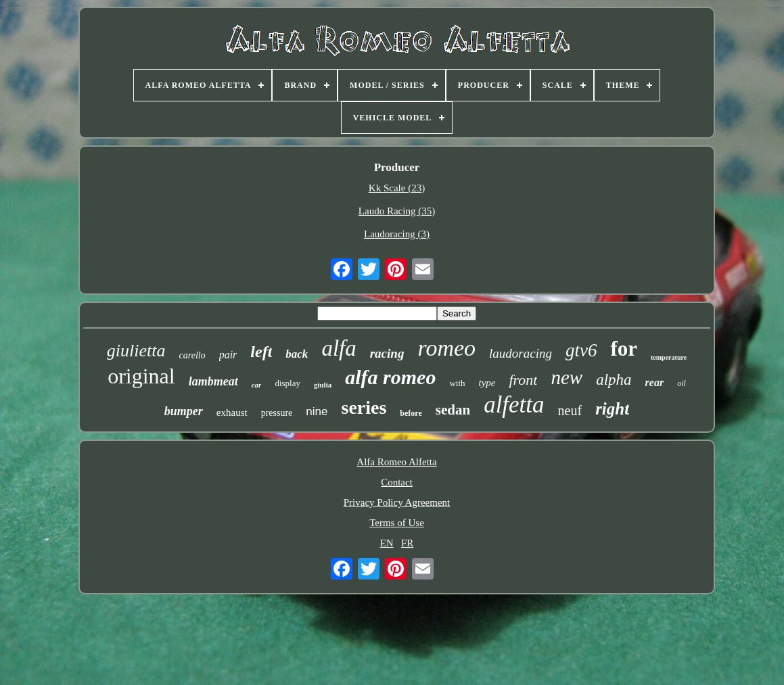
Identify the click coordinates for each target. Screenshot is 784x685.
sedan (453, 410)
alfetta (514, 405)
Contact (397, 482)
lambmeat (213, 381)
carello (192, 355)
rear (655, 382)
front (524, 380)
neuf (570, 410)
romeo (446, 348)
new (567, 377)
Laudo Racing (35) (397, 211)
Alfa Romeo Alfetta (396, 462)
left (261, 352)
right (612, 409)
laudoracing (521, 353)
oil (682, 383)
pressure (277, 413)
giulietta (136, 351)
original (141, 376)
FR (407, 543)
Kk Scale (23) (397, 188)
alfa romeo (390, 377)
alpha (614, 380)
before (411, 413)
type (487, 383)
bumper (184, 411)
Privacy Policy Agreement (397, 502)
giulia (323, 385)
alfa (339, 348)
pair (228, 355)
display (287, 383)
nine (317, 411)
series (364, 407)
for (624, 349)
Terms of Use (397, 523)
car (257, 385)
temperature (669, 357)
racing (387, 353)
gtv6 (581, 350)
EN (387, 543)
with (457, 383)
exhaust (232, 412)
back (297, 354)
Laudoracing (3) (397, 234)
